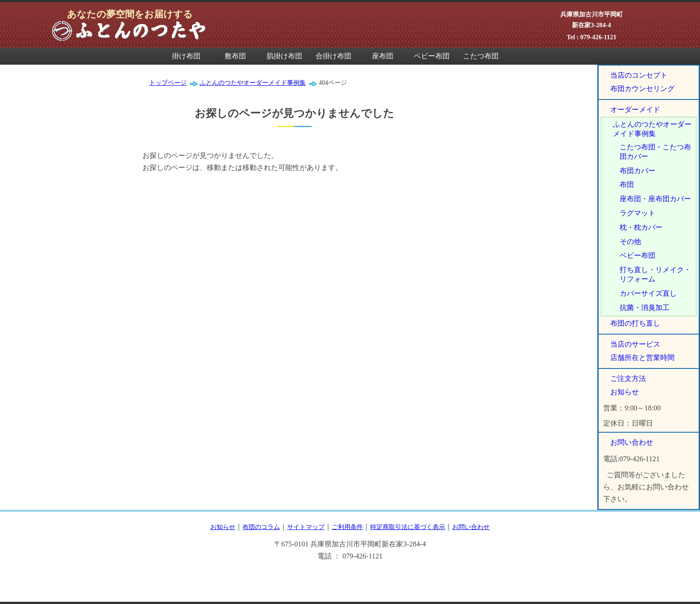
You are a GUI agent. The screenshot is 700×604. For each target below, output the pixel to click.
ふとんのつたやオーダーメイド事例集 (652, 129)
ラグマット (637, 213)
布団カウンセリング (642, 89)
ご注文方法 (628, 379)
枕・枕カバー (641, 227)
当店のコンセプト (639, 75)
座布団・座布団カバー (655, 199)
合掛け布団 (333, 56)
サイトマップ (306, 527)
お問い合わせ (632, 442)
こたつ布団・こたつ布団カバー (655, 152)
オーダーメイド (635, 110)
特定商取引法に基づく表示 (408, 527)
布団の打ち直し (635, 323)
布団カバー (637, 171)
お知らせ (625, 392)
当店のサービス (635, 344)
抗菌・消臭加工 (645, 308)
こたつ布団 (481, 56)
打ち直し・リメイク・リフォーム (655, 274)
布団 (627, 184)
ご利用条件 (347, 527)
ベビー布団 (432, 56)
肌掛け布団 (284, 56)
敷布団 (235, 56)
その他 (630, 242)
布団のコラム (261, 527)
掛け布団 (186, 56)
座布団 (383, 56)
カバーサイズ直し (648, 293)
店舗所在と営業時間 (642, 358)
